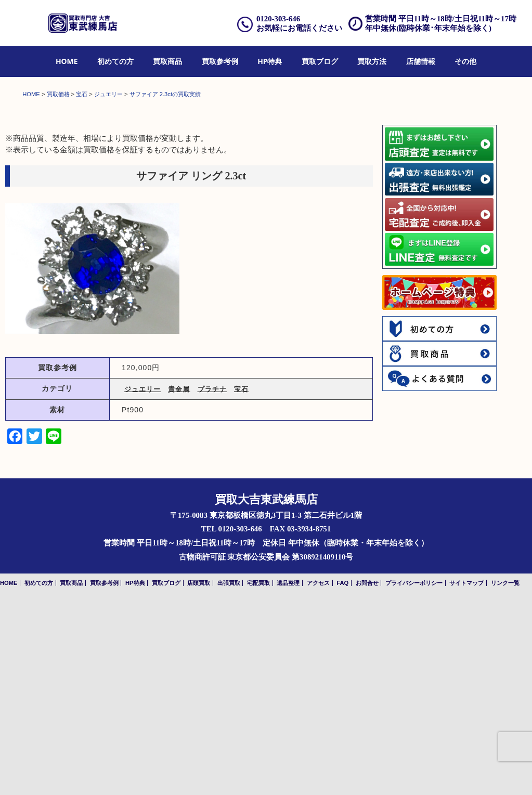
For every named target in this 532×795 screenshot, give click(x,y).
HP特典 (270, 61)
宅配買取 (258, 774)
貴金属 (179, 581)
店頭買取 (199, 774)
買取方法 (372, 61)
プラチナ (212, 581)
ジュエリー (143, 581)
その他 (465, 61)
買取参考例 (220, 61)
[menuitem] (67, 62)
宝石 (241, 581)
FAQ (342, 774)
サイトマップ (466, 774)
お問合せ (367, 774)
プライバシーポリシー (414, 774)
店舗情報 (421, 61)
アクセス (318, 774)
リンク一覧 (505, 774)
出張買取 (229, 774)
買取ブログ (320, 61)
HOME (67, 61)
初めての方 (115, 61)
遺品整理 (288, 774)
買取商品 (167, 61)
